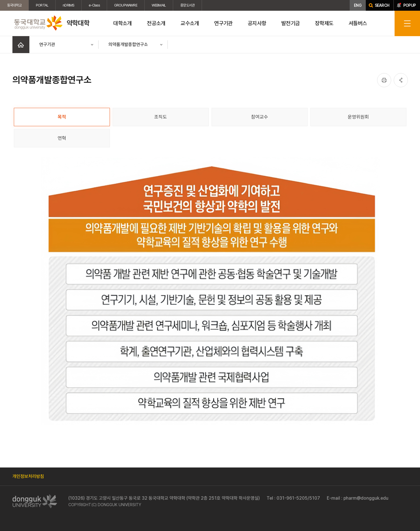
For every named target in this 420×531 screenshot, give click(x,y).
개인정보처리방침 (28, 476)
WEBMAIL (159, 5)
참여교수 (260, 117)
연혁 (62, 138)
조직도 (161, 117)
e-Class (94, 5)
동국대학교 (14, 5)
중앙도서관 (187, 5)
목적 (62, 117)
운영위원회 (358, 117)
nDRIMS (68, 5)
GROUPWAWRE (126, 5)
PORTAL (42, 5)
